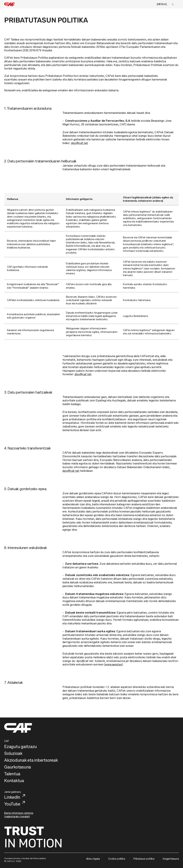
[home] (9, 5)
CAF (7, 741)
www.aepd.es (113, 664)
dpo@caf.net (79, 143)
